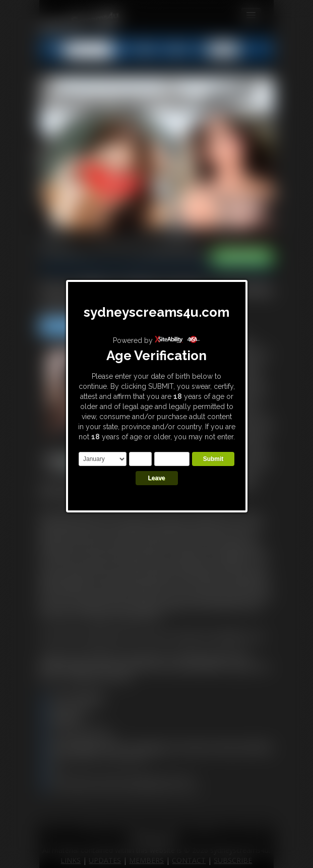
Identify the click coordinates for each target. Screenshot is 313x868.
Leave (156, 478)
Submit (213, 459)
